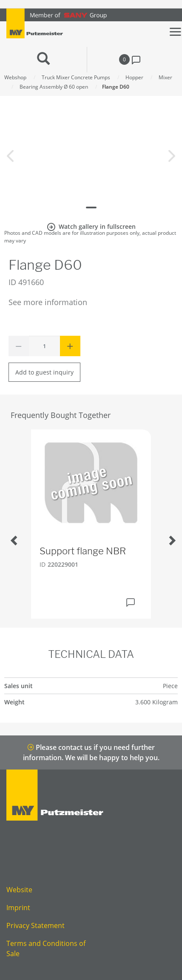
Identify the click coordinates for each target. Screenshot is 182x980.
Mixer (165, 77)
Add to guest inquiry (44, 372)
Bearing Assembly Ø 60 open (54, 87)
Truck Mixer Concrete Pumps (76, 77)
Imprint (18, 908)
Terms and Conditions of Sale (46, 948)
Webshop (15, 77)
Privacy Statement (36, 925)
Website (19, 890)
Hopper (134, 77)
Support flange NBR (83, 551)
